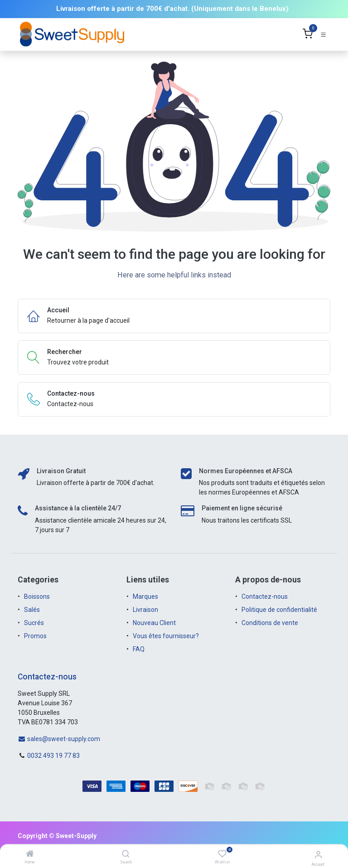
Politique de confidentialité (279, 610)
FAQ (139, 649)
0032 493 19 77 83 (53, 756)
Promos (36, 636)
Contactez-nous (265, 596)
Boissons (37, 596)
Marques (145, 596)
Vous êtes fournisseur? (166, 636)
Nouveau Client (154, 623)
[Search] (126, 854)
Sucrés (35, 623)
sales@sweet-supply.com (59, 739)
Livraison (145, 610)
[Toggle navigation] (323, 34)
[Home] (30, 854)
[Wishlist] (222, 854)
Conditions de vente (270, 623)
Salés (32, 610)
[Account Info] (318, 855)
